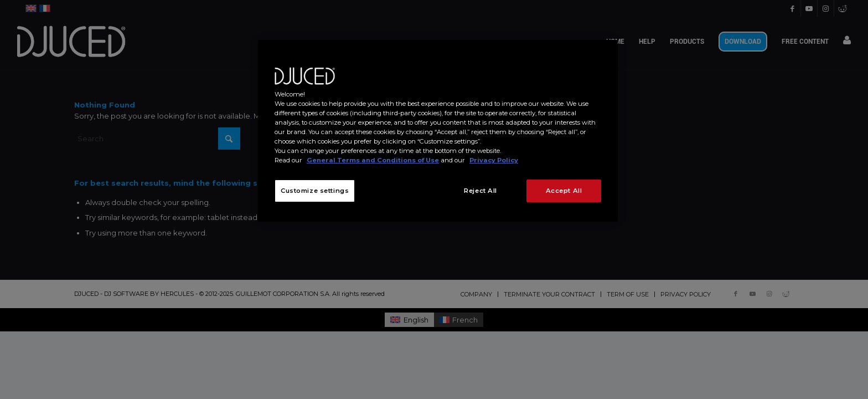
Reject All (480, 191)
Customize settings (315, 191)
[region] (438, 131)
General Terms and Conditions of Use (373, 160)
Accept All (564, 191)
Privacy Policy (494, 160)
